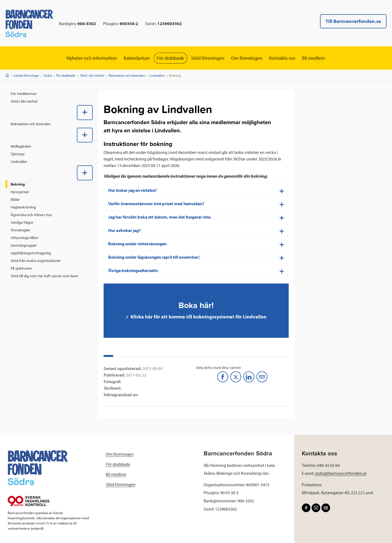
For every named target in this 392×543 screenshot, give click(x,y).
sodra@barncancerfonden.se (341, 473)
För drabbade (171, 58)
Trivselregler (20, 230)
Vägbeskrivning (23, 207)
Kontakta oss (282, 58)
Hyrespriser (20, 192)
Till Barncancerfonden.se (353, 21)
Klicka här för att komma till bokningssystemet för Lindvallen (198, 317)
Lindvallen (157, 75)
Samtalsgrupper (24, 245)
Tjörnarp (18, 154)
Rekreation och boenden (127, 75)
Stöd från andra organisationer (36, 261)
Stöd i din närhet (92, 75)
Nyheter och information (92, 58)
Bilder (15, 199)
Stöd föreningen (208, 58)
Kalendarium (137, 58)
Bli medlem (313, 58)
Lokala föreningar (26, 75)
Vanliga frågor (22, 222)
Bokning (18, 184)
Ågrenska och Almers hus (31, 215)
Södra (48, 75)
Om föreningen (247, 58)
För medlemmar (24, 94)
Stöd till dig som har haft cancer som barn (44, 276)
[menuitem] (49, 94)
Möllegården (21, 146)
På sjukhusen (21, 268)
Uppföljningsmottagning (31, 253)
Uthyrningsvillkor (25, 238)
